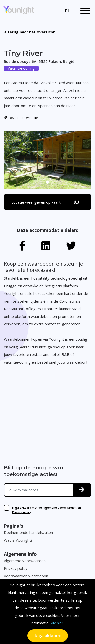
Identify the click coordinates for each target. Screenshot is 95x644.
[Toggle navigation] (85, 10)
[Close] (48, 636)
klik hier (57, 623)
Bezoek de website (21, 118)
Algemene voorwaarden (60, 508)
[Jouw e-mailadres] (39, 490)
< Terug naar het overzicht (29, 32)
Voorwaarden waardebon (26, 576)
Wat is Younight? (18, 540)
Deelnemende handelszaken (28, 532)
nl (68, 10)
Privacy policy (22, 512)
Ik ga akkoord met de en (46, 510)
